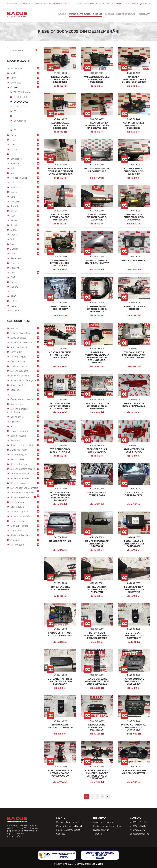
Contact (144, 14)
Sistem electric (18, 455)
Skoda (13, 220)
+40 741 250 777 (63, 3)
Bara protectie (18, 436)
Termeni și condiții (103, 822)
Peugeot (15, 202)
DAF (12, 277)
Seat (12, 216)
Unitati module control (22, 493)
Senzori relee (17, 459)
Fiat (12, 140)
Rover (13, 211)
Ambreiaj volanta (19, 376)
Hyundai (15, 164)
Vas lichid (15, 440)
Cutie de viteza (18, 338)
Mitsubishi (16, 187)
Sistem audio (17, 545)
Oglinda (14, 422)
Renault (14, 206)
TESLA (13, 306)
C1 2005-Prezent (22, 92)
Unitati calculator (19, 474)
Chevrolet (15, 83)
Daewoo (15, 282)
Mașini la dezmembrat (120, 14)
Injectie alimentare (20, 333)
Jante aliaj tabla (18, 450)
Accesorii (15, 540)
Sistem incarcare (19, 478)
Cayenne (15, 263)
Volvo (13, 239)
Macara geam (17, 404)
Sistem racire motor (21, 342)
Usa (12, 395)
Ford (13, 145)
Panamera (16, 258)
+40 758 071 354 (31, 3)
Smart (13, 225)
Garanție (98, 834)
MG (12, 292)
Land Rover (16, 159)
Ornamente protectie (22, 399)
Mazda (14, 173)
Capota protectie (19, 431)
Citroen (14, 87)
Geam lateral (17, 417)
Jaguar (14, 249)
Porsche (14, 268)
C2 (15, 126)
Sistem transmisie (20, 516)
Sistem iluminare (19, 464)
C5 (15, 111)
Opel (13, 197)
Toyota (14, 235)
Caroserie (15, 390)
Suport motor (18, 385)
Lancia (14, 254)
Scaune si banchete (20, 535)
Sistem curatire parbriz (22, 469)
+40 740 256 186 (114, 3)
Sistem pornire (18, 483)
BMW (13, 78)
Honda (14, 149)
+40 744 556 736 (98, 3)
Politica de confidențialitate (108, 826)
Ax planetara (17, 502)
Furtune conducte (20, 366)
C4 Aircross (19, 121)
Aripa (13, 426)
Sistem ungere (18, 357)
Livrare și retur (101, 830)
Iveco (13, 273)
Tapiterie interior (19, 521)
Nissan (14, 192)
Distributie (16, 352)
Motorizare (16, 328)
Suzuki (14, 230)
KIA (12, 168)
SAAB (13, 296)
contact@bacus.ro (141, 3)
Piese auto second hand (86, 14)
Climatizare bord (19, 526)
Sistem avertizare (19, 497)
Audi (13, 73)
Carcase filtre (17, 361)
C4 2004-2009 (21, 102)
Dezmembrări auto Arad (69, 822)
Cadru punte (17, 507)
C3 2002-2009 (21, 97)
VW (12, 244)
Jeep (13, 154)
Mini (12, 183)
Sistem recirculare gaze (23, 380)
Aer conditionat (18, 347)
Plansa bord (16, 531)
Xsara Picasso (20, 107)
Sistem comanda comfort (24, 488)
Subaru (14, 287)
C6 (15, 130)
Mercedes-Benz (18, 178)
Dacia (13, 135)
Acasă (62, 14)
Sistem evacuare (19, 371)
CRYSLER (15, 311)
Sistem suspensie (19, 512)
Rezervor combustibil (22, 445)
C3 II (15, 116)
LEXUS (14, 301)
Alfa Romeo (16, 68)
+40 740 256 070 (47, 3)
